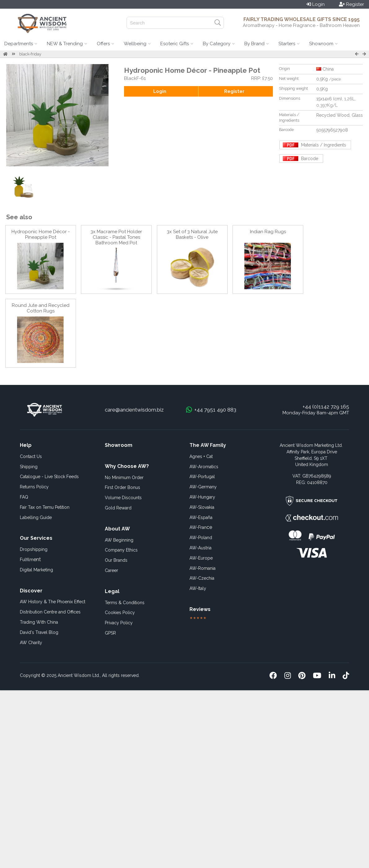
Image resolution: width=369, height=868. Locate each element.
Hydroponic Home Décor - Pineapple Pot (41, 234)
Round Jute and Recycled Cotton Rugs (41, 308)
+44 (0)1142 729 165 (326, 407)
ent (30, 559)
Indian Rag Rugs (268, 232)
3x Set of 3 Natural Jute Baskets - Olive (192, 234)
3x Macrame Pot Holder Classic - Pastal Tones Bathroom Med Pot (116, 237)
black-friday (30, 54)
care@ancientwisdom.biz (134, 410)
